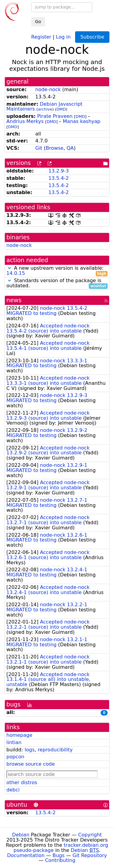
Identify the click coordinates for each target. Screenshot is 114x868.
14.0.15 (16, 273)
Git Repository (90, 855)
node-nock (48, 89)
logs (30, 750)
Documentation (26, 855)
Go (38, 22)
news (14, 300)
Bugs (59, 855)
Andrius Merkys (25, 121)
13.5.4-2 (59, 178)
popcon (15, 757)
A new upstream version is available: (57, 271)
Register (41, 37)
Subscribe (92, 37)
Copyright (90, 835)
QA (70, 148)
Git (39, 148)
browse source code (31, 764)
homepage (19, 735)
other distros (22, 783)
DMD (61, 109)
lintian (14, 742)
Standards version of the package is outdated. (57, 283)
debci (13, 790)
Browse (54, 148)
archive (45, 109)
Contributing (60, 860)
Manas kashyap (82, 121)
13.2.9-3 (59, 171)
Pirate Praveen (55, 116)
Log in (63, 37)
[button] (9, 268)
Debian (21, 835)
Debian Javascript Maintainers (44, 107)
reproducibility (55, 750)
